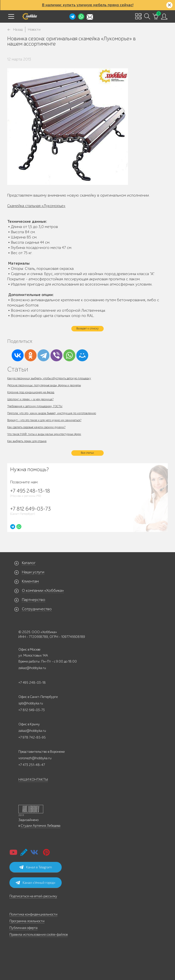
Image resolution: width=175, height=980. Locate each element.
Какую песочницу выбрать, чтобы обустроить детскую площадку (49, 378)
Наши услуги (33, 572)
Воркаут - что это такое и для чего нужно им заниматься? (44, 420)
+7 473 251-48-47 (32, 765)
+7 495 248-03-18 (32, 683)
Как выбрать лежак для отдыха (27, 441)
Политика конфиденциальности (33, 914)
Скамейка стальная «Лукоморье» (36, 206)
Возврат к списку (87, 328)
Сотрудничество (37, 609)
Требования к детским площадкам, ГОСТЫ (35, 406)
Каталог (29, 563)
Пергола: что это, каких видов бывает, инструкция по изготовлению (52, 413)
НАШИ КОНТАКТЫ (33, 780)
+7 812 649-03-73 (32, 710)
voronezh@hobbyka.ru (35, 758)
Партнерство (34, 600)
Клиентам (30, 581)
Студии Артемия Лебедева (41, 826)
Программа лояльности (27, 921)
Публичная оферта (23, 928)
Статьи (18, 369)
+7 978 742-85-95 (32, 737)
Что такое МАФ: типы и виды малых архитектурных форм (44, 434)
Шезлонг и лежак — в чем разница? (30, 399)
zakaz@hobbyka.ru (32, 668)
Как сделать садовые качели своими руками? (36, 427)
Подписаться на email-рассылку (33, 896)
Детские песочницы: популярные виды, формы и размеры (44, 385)
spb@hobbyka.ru (31, 703)
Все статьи (87, 453)
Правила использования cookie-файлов (39, 935)
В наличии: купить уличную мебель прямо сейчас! (88, 5)
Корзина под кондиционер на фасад (31, 392)
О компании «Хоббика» (43, 591)
